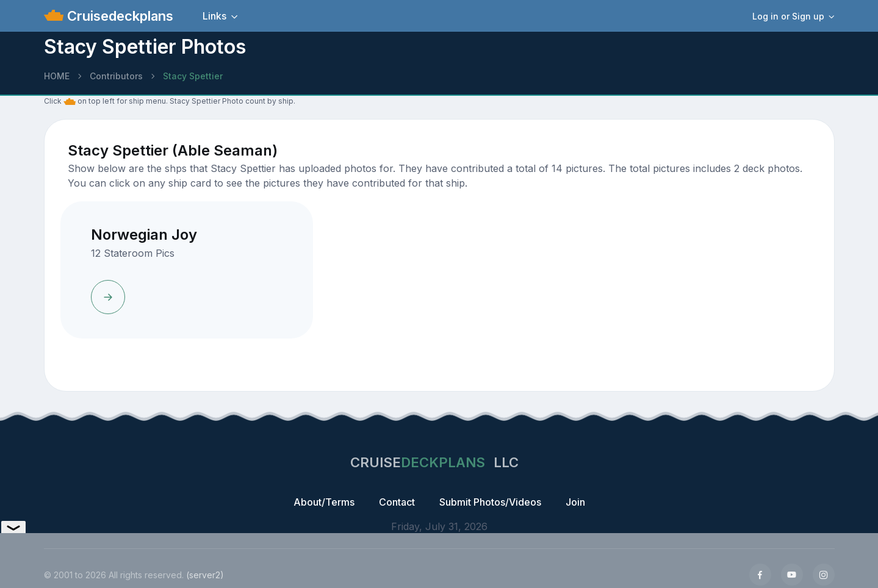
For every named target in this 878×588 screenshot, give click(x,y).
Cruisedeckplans (118, 16)
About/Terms (324, 502)
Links (214, 16)
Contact (397, 502)
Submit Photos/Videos (490, 502)
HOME (57, 76)
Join (575, 502)
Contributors (116, 76)
